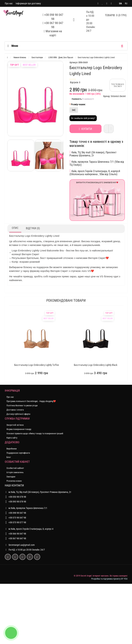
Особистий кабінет (15, 468)
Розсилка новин (14, 481)
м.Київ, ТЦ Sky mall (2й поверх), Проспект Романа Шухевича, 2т (38, 492)
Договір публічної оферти (18, 414)
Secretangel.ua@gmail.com (22, 545)
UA (120, 3)
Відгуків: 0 (75, 82)
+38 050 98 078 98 (17, 497)
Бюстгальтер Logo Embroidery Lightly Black (96, 365)
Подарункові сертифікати (18, 453)
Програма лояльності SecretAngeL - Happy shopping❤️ (31, 401)
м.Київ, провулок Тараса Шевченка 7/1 (26, 508)
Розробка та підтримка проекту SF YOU (109, 579)
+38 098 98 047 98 (17, 513)
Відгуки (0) (33, 228)
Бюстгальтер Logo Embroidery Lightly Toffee (37, 365)
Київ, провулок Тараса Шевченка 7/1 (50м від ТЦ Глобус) (97, 163)
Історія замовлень (15, 472)
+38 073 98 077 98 (17, 522)
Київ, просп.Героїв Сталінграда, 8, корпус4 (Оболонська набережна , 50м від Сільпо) (95, 172)
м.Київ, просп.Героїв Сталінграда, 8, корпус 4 (29, 529)
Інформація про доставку (28, 3)
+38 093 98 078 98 (17, 502)
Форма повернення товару (19, 429)
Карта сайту (12, 438)
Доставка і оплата (15, 410)
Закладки (11, 477)
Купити (84, 129)
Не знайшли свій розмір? (83, 118)
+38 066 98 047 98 (17, 534)
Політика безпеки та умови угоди (22, 405)
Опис (15, 228)
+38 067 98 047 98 (17, 538)
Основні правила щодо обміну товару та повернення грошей (35, 433)
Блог (9, 457)
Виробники (12, 449)
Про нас (9, 3)
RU (126, 3)
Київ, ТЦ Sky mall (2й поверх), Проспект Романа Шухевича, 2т (93, 154)
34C (74, 110)
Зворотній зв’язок (15, 425)
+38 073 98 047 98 (17, 518)
